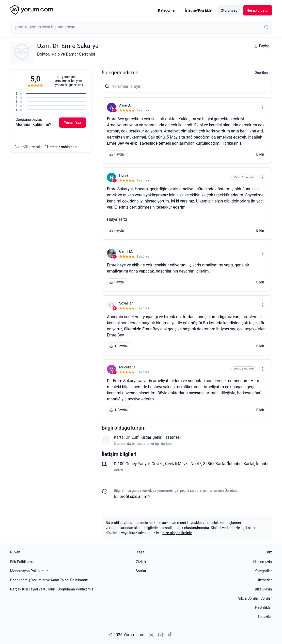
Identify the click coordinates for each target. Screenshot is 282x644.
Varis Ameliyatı (244, 177)
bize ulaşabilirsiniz (177, 533)
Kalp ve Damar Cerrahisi (73, 54)
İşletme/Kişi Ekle (198, 10)
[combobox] (141, 27)
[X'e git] (151, 635)
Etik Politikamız (22, 562)
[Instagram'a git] (161, 635)
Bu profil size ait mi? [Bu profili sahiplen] (132, 496)
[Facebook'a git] (170, 635)
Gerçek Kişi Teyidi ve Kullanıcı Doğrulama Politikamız (52, 589)
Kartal (249, 464)
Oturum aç (229, 10)
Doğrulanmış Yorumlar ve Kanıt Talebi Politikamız (49, 580)
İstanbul (263, 464)
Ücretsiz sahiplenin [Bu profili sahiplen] (62, 147)
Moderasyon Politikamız (29, 571)
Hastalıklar (263, 607)
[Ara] (266, 27)
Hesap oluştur (258, 10)
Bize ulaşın (263, 589)
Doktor (43, 54)
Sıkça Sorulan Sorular (255, 598)
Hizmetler (264, 580)
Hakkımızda (263, 562)
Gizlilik (141, 562)
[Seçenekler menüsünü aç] (262, 107)
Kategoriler (167, 10)
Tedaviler (265, 617)
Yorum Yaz (73, 123)
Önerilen (263, 73)
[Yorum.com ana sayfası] (32, 10)
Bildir (260, 154)
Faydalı (117, 154)
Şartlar (141, 571)
